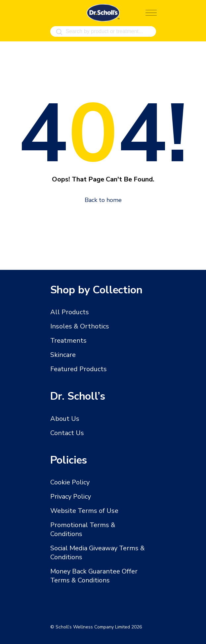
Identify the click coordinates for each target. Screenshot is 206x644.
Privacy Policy (71, 496)
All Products (70, 312)
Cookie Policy (70, 482)
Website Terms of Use (84, 511)
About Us (65, 419)
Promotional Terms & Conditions (83, 529)
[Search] (59, 32)
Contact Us (67, 433)
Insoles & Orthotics (80, 326)
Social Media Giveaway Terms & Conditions (98, 553)
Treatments (68, 341)
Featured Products (79, 369)
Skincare (63, 355)
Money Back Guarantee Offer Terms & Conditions (94, 576)
